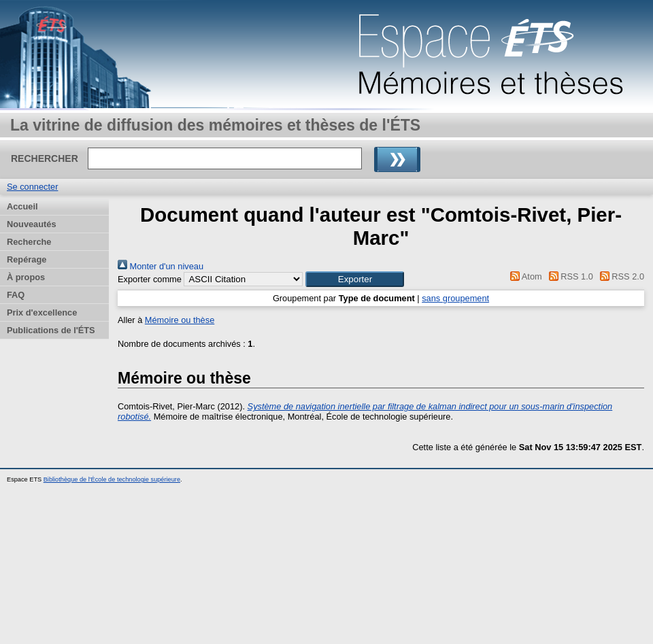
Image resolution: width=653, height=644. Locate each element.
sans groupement (455, 298)
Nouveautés (32, 224)
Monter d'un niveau (161, 266)
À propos (26, 277)
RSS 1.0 (569, 276)
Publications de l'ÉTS (51, 330)
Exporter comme (150, 279)
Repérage (27, 259)
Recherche (29, 242)
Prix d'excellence (42, 312)
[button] (355, 279)
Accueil (22, 206)
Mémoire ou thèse (180, 320)
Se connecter (32, 187)
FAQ (16, 295)
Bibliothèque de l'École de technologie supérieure (112, 479)
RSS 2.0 (620, 276)
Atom (524, 276)
